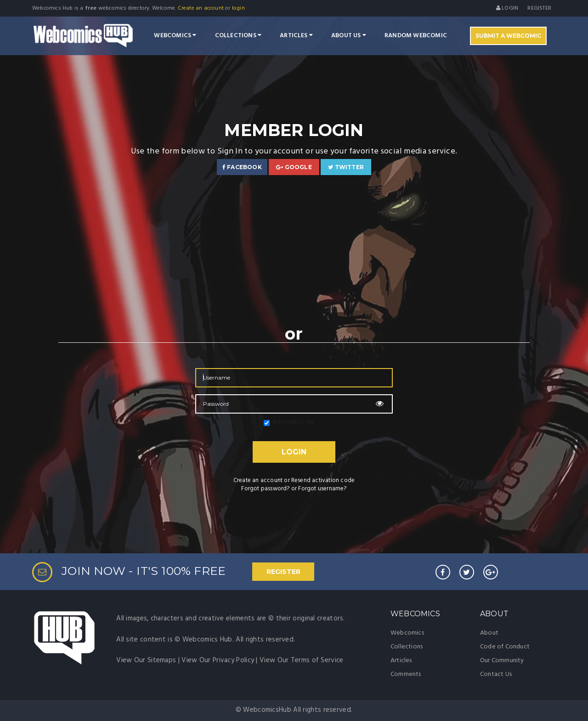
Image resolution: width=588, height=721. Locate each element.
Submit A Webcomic (508, 36)
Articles (296, 36)
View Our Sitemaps (146, 660)
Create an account (201, 8)
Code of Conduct (505, 647)
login (238, 8)
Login (507, 8)
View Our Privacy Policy (218, 660)
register (539, 8)
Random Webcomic (416, 36)
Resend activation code (323, 480)
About (489, 633)
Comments (406, 674)
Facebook (242, 167)
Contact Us (496, 674)
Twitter (346, 167)
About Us (349, 36)
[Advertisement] (294, 249)
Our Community (502, 661)
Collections (238, 36)
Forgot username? (322, 489)
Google (294, 167)
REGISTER (283, 572)
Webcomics (175, 36)
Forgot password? (265, 489)
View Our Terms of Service (302, 660)
